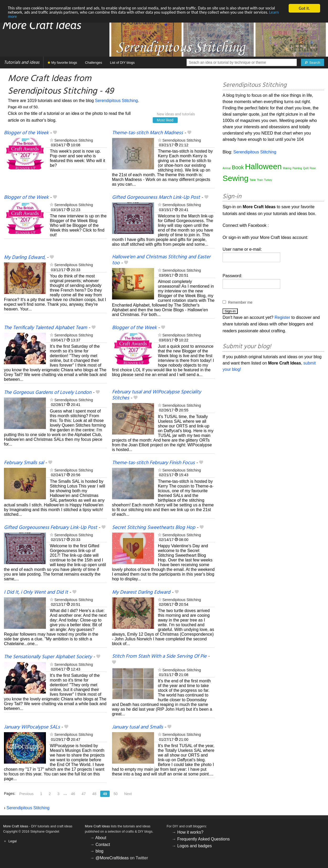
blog (99, 851)
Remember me (240, 302)
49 (105, 794)
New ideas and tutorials (176, 114)
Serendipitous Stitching (117, 101)
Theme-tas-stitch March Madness (147, 133)
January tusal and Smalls (137, 727)
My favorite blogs (62, 63)
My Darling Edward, (25, 258)
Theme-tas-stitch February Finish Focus (153, 463)
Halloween (263, 166)
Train (260, 180)
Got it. (304, 8)
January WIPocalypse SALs (32, 727)
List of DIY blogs (122, 63)
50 (116, 794)
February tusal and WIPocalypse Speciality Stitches (157, 395)
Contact (103, 845)
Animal (227, 168)
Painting (297, 168)
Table (253, 180)
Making (287, 168)
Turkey (268, 180)
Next (128, 794)
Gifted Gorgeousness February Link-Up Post (51, 528)
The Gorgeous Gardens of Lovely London (48, 393)
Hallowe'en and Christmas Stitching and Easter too (161, 260)
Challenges (94, 63)
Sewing (235, 178)
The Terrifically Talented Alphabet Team (46, 328)
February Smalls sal (24, 463)
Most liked (165, 120)
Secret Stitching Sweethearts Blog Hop (154, 528)
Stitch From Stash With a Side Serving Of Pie (159, 656)
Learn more (35, 17)
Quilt (306, 168)
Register (282, 317)
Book (238, 167)
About (101, 838)
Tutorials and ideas (22, 63)
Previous (27, 794)
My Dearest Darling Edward (141, 592)
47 (84, 794)
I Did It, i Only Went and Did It (36, 592)
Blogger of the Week (26, 133)
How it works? (190, 832)
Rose (313, 168)
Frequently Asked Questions (203, 839)
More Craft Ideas (16, 826)
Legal (12, 841)
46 (73, 794)
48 (94, 794)
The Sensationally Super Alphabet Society (48, 657)
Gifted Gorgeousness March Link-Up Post (156, 197)
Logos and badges (194, 846)
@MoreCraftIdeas (112, 858)
